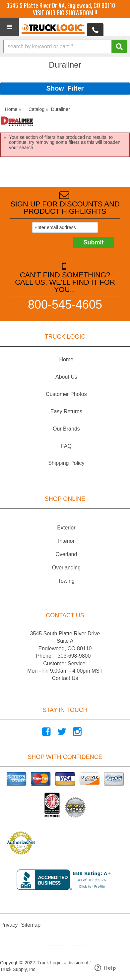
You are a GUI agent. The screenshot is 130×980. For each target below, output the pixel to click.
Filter (75, 88)
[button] (65, 46)
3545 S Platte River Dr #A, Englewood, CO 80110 (61, 5)
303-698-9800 (74, 656)
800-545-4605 (65, 304)
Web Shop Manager (70, 948)
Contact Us (65, 678)
